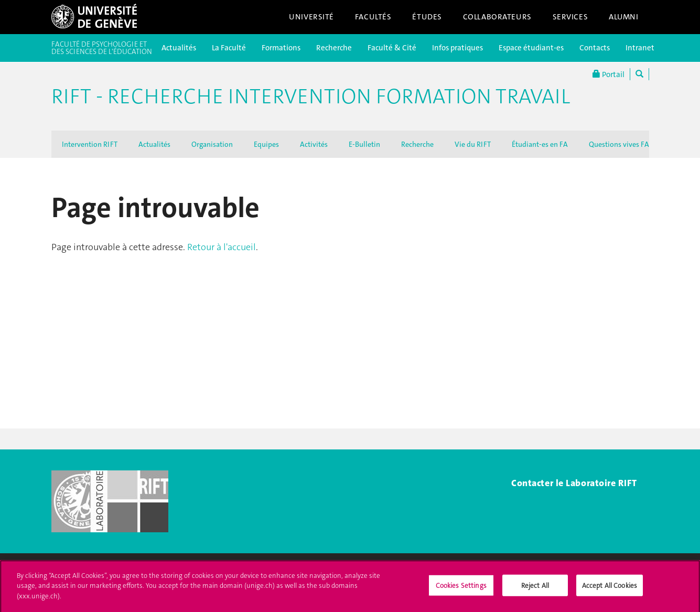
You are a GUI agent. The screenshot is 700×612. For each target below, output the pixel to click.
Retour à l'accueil (222, 247)
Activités (314, 144)
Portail (609, 74)
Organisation (212, 144)
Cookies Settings (461, 590)
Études (427, 17)
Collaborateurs (497, 17)
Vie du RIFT (473, 144)
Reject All (535, 590)
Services (570, 17)
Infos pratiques (457, 48)
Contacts (595, 48)
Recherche (334, 48)
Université (311, 17)
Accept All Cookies (610, 590)
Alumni (623, 17)
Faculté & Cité (392, 48)
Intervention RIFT (90, 144)
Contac (526, 483)
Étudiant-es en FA (540, 144)
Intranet (640, 48)
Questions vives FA (619, 144)
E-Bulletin (364, 144)
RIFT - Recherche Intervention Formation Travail (311, 96)
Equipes (266, 144)
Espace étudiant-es (531, 48)
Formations (281, 48)
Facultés (373, 17)
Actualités (179, 48)
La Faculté (229, 48)
